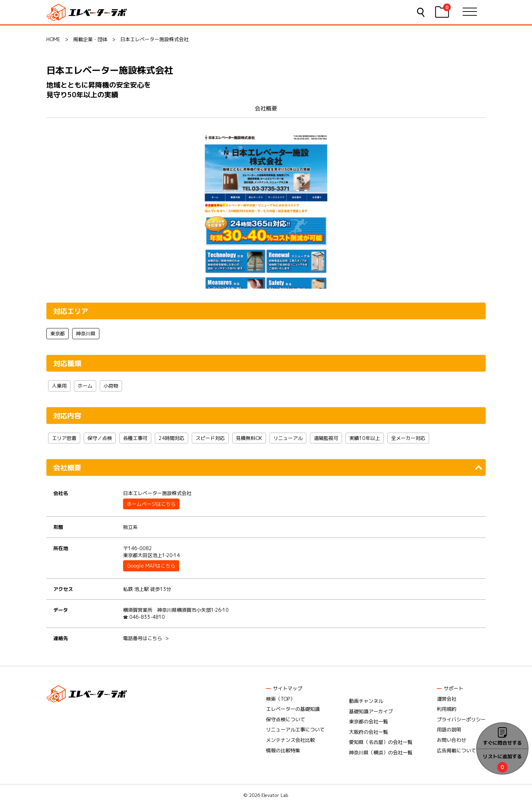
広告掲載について (456, 750)
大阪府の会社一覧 (368, 732)
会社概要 (266, 108)
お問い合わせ (451, 740)
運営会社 (447, 699)
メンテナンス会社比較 (290, 740)
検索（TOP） (280, 699)
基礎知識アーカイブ (371, 711)
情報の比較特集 (283, 750)
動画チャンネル (366, 701)
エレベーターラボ (88, 12)
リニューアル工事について (295, 729)
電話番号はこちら (143, 638)
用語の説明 (449, 729)
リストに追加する (502, 756)
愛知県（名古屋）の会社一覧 (381, 742)
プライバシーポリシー (461, 719)
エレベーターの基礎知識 (293, 709)
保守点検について (286, 719)
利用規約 (447, 709)
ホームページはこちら (151, 504)
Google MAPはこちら (151, 566)
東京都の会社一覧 (368, 721)
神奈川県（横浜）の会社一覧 (381, 752)
